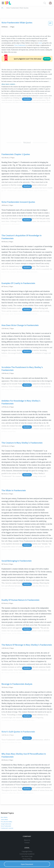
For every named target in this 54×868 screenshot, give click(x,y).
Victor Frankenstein (20, 45)
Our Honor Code (27, 846)
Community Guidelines (27, 844)
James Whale (4, 806)
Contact (27, 832)
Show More (27, 86)
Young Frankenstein (6, 811)
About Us (27, 830)
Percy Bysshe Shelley (6, 809)
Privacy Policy (27, 849)
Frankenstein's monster (7, 815)
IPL (2, 8)
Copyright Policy (27, 841)
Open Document (27, 864)
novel (40, 43)
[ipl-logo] (8, 4)
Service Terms (27, 851)
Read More (27, 173)
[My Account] (51, 3)
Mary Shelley (4, 804)
